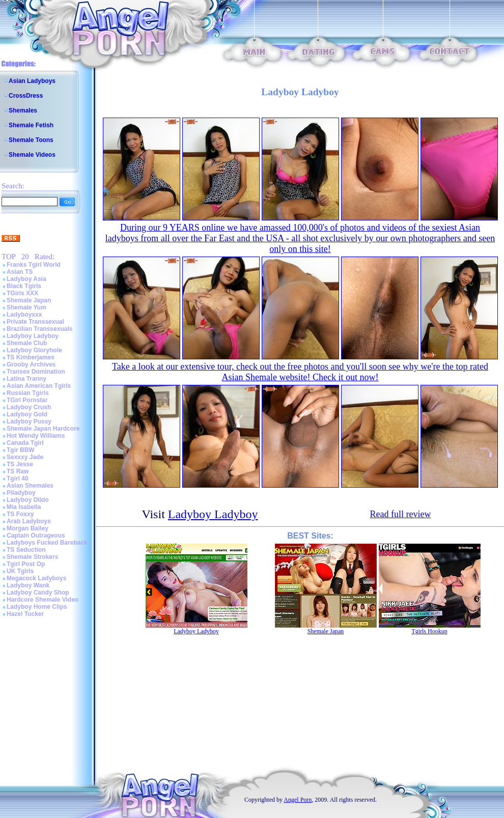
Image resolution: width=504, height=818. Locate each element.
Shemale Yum (26, 307)
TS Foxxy (20, 514)
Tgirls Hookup (429, 631)
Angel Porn (298, 800)
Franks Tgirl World (34, 265)
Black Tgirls (24, 286)
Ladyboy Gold (27, 414)
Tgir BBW (21, 450)
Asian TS (20, 272)
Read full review (401, 514)
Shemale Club (27, 343)
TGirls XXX (22, 293)
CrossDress (26, 96)
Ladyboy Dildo (28, 500)
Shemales (23, 110)
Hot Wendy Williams (36, 436)
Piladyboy (21, 493)
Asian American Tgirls (39, 386)
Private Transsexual (35, 322)
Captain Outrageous (36, 535)
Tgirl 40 (18, 478)
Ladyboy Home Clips (37, 607)
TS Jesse (20, 464)
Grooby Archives (31, 364)
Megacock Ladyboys (36, 578)
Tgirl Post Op (26, 564)
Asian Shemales (30, 486)
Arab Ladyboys (29, 521)
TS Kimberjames (31, 357)
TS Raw (18, 471)
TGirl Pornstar (27, 400)
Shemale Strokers (32, 557)
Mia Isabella (24, 507)
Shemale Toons (31, 140)
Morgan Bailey (27, 528)
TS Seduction (26, 550)
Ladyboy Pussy (29, 421)
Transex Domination (36, 372)
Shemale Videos (32, 155)
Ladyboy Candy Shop (38, 593)
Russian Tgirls (28, 393)
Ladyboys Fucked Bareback (47, 543)
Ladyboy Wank (28, 585)
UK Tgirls (20, 571)
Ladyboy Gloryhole (34, 350)
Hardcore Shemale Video (43, 600)
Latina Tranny (26, 379)
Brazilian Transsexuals (39, 329)
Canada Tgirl (25, 443)
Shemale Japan (29, 300)
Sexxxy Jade (25, 457)
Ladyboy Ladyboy (33, 336)
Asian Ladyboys (32, 81)
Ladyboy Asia (26, 279)
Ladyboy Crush (29, 407)
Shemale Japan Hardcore (43, 429)
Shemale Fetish (31, 125)
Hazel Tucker (25, 614)
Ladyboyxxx (24, 315)
